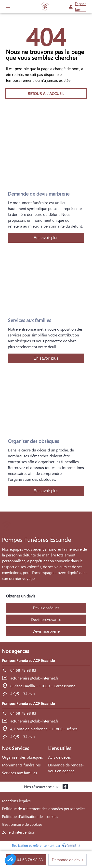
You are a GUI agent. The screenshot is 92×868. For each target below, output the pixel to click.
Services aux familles (20, 773)
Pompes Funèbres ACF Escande (28, 660)
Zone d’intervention (19, 832)
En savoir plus (46, 238)
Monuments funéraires (21, 765)
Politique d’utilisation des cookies (30, 816)
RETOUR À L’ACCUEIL (46, 93)
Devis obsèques (46, 608)
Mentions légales (16, 801)
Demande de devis (67, 860)
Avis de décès (59, 757)
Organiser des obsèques (22, 757)
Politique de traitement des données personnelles (44, 809)
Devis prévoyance (46, 619)
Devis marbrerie (46, 631)
